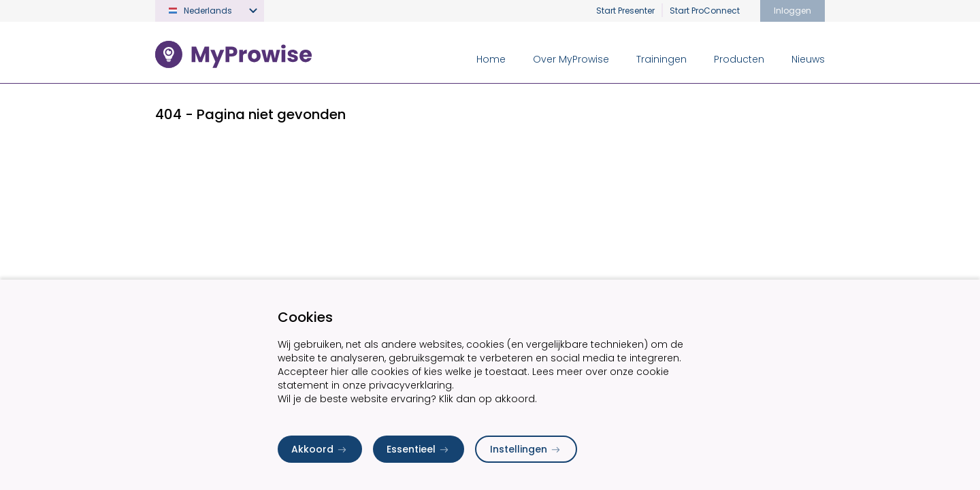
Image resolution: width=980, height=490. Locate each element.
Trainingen (661, 59)
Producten (739, 59)
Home (491, 59)
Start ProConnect (705, 11)
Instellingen (526, 449)
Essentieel (419, 449)
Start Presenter (625, 11)
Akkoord (320, 449)
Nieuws (808, 59)
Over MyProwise (571, 59)
